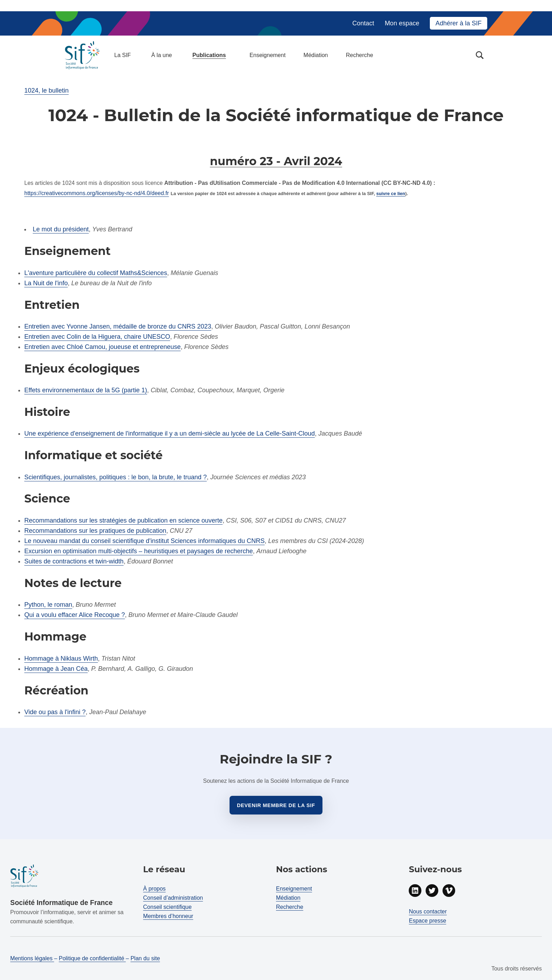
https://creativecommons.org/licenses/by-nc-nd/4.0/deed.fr (97, 193)
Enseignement (268, 55)
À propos (155, 889)
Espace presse (427, 921)
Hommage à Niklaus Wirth (61, 658)
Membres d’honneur (168, 916)
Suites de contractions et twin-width (74, 561)
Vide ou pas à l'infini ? (55, 712)
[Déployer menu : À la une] (176, 55)
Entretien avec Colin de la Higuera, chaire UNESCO (97, 337)
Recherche (359, 55)
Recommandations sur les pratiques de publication (95, 531)
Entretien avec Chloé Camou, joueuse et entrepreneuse (102, 347)
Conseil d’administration (173, 898)
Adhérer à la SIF (459, 23)
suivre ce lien (391, 193)
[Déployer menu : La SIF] (135, 55)
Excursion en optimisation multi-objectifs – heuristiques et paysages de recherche (139, 551)
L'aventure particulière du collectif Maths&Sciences (96, 273)
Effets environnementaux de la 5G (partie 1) (86, 390)
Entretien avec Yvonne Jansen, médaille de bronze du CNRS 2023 (118, 326)
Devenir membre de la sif (276, 805)
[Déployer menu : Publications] (230, 55)
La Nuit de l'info (46, 283)
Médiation (316, 55)
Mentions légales (32, 958)
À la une (162, 55)
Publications (209, 55)
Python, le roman (48, 605)
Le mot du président (61, 229)
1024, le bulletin (46, 90)
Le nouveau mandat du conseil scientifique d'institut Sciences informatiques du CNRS (145, 541)
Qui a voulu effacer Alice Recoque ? (75, 615)
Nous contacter (428, 912)
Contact (363, 23)
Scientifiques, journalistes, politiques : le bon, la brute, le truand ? (115, 477)
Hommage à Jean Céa (56, 669)
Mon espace (402, 23)
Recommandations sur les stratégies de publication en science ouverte (123, 520)
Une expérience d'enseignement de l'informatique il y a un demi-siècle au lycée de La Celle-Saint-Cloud (170, 433)
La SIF (123, 55)
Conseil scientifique (168, 907)
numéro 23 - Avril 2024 (276, 161)
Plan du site (145, 958)
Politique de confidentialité (92, 958)
